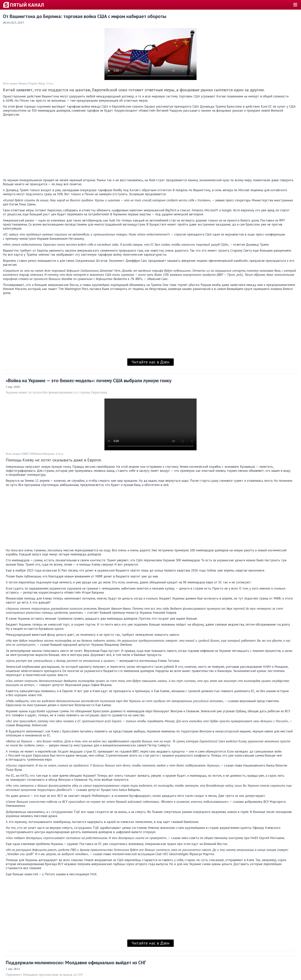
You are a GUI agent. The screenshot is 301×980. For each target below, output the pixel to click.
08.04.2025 (10, 23)
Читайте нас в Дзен (150, 362)
